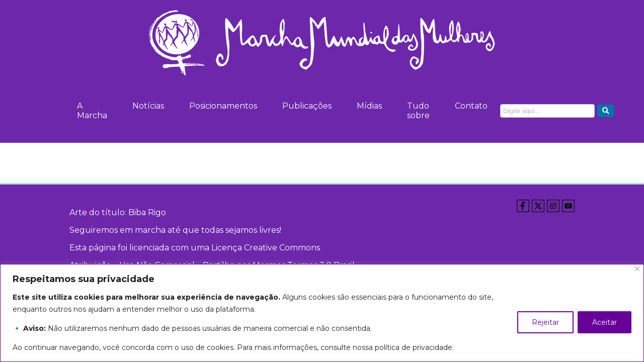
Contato (471, 106)
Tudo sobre (418, 111)
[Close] (637, 269)
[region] (322, 313)
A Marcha (92, 111)
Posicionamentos (223, 106)
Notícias (148, 106)
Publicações (307, 106)
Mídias (369, 106)
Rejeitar (545, 322)
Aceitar (605, 322)
